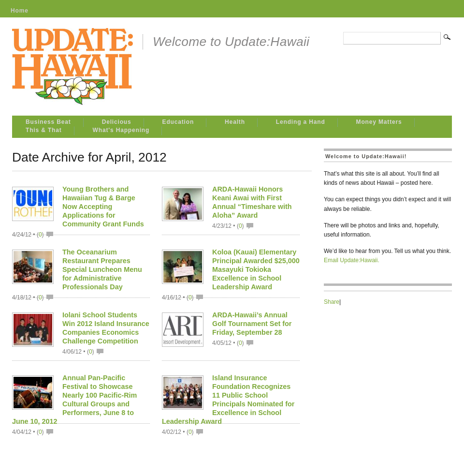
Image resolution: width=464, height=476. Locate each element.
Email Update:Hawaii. (352, 260)
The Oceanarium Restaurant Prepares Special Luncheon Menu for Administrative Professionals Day (102, 269)
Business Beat (48, 122)
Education (178, 122)
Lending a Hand (301, 122)
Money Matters (379, 122)
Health (235, 122)
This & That (44, 130)
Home (20, 11)
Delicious (117, 122)
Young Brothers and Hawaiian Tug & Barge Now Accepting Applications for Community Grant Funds (103, 207)
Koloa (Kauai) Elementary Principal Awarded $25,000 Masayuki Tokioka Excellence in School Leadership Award (256, 269)
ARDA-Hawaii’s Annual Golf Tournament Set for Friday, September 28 (252, 324)
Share (332, 302)
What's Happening (121, 130)
